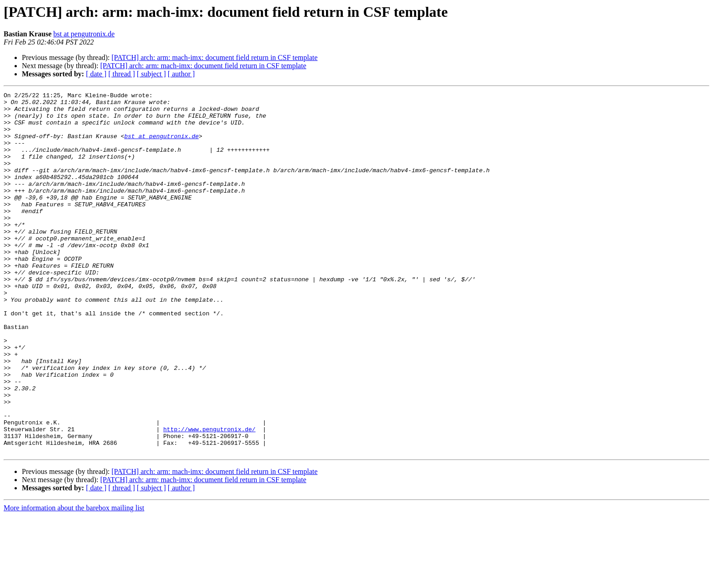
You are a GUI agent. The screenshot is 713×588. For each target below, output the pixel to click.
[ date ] (96, 74)
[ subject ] (151, 74)
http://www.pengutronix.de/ (209, 497)
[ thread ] (122, 74)
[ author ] (181, 74)
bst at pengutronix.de (84, 34)
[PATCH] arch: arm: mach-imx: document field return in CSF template (214, 57)
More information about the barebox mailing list (74, 580)
